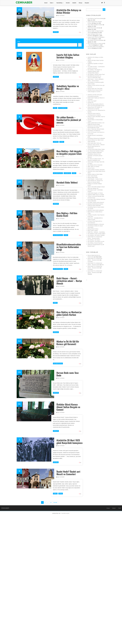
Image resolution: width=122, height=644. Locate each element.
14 (51, 502)
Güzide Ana (90, 103)
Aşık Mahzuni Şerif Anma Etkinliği (96, 18)
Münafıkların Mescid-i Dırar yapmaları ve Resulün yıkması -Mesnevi (95, 156)
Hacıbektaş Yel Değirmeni (94, 131)
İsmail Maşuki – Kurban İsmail (95, 179)
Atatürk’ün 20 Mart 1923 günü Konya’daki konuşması (70, 442)
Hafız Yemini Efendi (92, 176)
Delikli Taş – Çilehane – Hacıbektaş (96, 232)
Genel (46, 3)
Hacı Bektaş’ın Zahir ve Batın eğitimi (96, 234)
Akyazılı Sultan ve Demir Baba (95, 174)
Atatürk (74, 3)
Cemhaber (62, 15)
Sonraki (55, 502)
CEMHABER (5, 508)
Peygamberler (63, 108)
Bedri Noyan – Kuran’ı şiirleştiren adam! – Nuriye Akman (69, 281)
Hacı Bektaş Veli (58, 173)
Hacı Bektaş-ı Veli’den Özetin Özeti (67, 214)
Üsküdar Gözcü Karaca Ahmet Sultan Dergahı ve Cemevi (69, 407)
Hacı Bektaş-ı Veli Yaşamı (94, 240)
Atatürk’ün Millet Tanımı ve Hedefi (96, 195)
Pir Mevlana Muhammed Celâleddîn (96, 138)
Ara (19, 42)
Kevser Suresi (91, 168)
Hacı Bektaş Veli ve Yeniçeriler (95, 165)
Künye (108, 508)
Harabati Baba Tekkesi (67, 182)
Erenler (68, 3)
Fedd (120, 508)
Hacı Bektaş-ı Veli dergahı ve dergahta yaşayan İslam (69, 152)
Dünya (80, 3)
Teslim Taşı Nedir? (92, 101)
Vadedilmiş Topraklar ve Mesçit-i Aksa (68, 87)
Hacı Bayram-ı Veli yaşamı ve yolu (96, 241)
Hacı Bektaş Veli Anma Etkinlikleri (96, 40)
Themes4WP (65, 513)
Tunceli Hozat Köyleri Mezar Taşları (96, 149)
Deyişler (87, 3)
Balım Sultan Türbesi (93, 231)
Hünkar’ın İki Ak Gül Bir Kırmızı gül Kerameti (68, 343)
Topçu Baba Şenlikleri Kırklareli (95, 25)
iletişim (114, 508)
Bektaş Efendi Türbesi (93, 229)
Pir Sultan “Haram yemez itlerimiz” (96, 202)
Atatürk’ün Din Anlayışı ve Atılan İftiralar (69, 11)
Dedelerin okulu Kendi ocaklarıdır (96, 210)
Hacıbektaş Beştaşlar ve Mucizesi (96, 224)
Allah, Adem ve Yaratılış (93, 167)
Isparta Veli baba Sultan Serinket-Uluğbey (68, 56)
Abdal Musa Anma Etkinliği (94, 28)
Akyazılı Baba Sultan (93, 177)
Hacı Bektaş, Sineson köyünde (95, 243)
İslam (52, 3)
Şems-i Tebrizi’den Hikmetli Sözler (96, 129)
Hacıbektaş (60, 3)
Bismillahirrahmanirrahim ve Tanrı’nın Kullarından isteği (69, 247)
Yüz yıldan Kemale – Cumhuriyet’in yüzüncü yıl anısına (69, 120)
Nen (103, 265)
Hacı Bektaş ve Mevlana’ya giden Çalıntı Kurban (69, 313)
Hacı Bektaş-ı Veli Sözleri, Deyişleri (96, 235)
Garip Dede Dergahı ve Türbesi (95, 193)
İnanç (55, 108)
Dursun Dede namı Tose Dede (68, 374)
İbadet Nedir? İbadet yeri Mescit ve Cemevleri (68, 473)
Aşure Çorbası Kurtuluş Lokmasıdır (96, 170)
